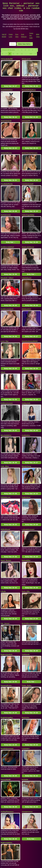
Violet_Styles (27, 637)
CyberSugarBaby (28, 203)
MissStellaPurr (6, 406)
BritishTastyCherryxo (30, 146)
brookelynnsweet (7, 695)
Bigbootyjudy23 (7, 608)
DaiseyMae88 (6, 724)
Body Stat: (11, 84)
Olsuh (3, 348)
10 (17, 54)
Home (13, 44)
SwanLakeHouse (28, 232)
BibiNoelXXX (26, 290)
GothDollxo (26, 406)
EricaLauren (26, 59)
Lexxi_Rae (5, 319)
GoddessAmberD (7, 290)
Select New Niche (25, 44)
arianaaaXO (26, 116)
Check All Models (9, 50)
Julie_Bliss (5, 435)
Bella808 (25, 724)
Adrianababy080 (7, 59)
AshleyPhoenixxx (7, 753)
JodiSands (26, 608)
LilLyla (3, 550)
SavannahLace (6, 637)
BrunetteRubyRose (29, 87)
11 (22, 54)
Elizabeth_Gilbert (7, 261)
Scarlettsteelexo (7, 87)
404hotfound (5, 493)
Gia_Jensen (5, 580)
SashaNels (26, 348)
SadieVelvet (26, 463)
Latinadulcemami (28, 493)
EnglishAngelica (7, 666)
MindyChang (26, 435)
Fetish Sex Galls (31, 36)
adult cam (29, 838)
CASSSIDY (26, 695)
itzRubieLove (6, 463)
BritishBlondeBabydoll (30, 580)
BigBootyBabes (7, 782)
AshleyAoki (26, 376)
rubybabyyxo (27, 261)
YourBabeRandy (7, 174)
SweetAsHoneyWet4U (30, 319)
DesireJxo (25, 666)
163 (31, 54)
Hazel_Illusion (6, 521)
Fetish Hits (29, 865)
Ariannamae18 (6, 116)
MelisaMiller (26, 521)
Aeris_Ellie (26, 550)
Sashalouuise (6, 203)
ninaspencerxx (27, 753)
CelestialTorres (6, 146)
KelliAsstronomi (7, 376)
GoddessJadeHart (7, 232)
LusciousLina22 (28, 174)
